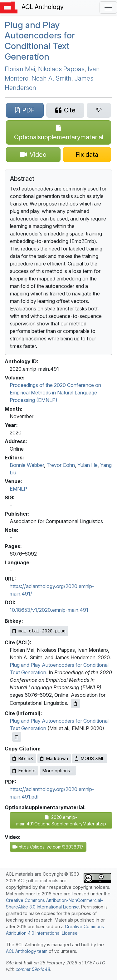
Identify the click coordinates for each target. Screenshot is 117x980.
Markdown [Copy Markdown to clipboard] (54, 758)
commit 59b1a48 (33, 969)
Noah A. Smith (51, 78)
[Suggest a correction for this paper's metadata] (87, 155)
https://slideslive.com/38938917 (48, 847)
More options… (58, 771)
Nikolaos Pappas (61, 69)
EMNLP (18, 489)
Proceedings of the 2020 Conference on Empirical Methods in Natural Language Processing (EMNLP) (55, 393)
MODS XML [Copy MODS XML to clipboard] (90, 758)
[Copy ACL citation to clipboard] (75, 703)
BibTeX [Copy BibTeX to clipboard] (23, 758)
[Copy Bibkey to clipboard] (39, 631)
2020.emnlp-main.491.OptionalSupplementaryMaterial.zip (61, 820)
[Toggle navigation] (108, 7)
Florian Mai (20, 69)
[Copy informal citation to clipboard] (17, 737)
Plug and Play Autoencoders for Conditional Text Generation (40, 41)
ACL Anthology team (27, 951)
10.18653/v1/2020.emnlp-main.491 (49, 610)
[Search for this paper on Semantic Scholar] (99, 110)
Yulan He (88, 465)
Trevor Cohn (61, 465)
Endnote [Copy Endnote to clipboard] (24, 771)
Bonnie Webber (27, 465)
